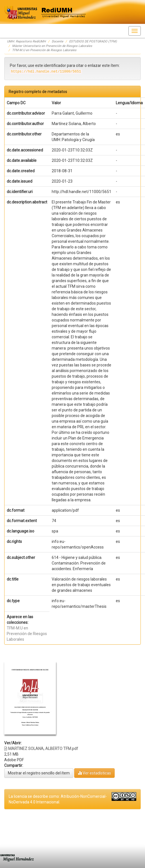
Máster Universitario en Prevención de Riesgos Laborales (52, 46)
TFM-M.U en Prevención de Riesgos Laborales (44, 50)
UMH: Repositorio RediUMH (26, 41)
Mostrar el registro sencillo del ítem (39, 773)
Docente (57, 41)
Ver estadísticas (94, 773)
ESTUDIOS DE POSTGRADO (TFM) (93, 41)
